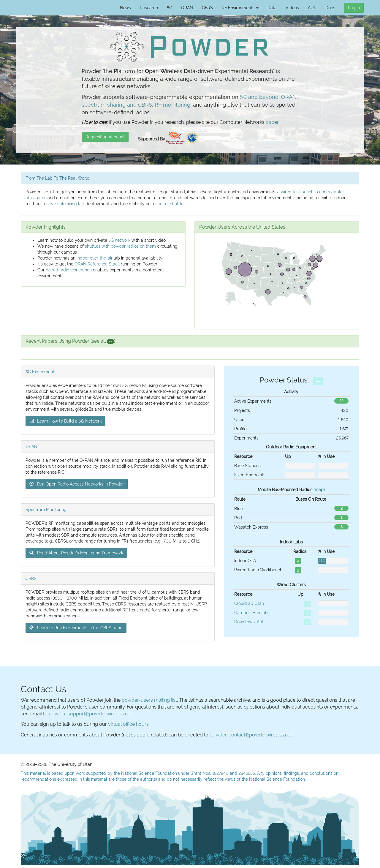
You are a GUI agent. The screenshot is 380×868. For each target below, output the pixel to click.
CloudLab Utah (249, 603)
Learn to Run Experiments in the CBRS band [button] (76, 628)
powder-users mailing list (149, 700)
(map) (319, 490)
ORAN (187, 8)
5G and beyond (259, 97)
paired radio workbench (69, 270)
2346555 (247, 773)
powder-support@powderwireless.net (90, 714)
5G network (119, 240)
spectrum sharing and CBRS (117, 105)
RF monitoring (172, 105)
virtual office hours (128, 724)
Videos (292, 8)
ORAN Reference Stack (97, 264)
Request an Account (105, 137)
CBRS (207, 8)
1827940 (220, 773)
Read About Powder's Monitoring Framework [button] (76, 553)
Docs (330, 8)
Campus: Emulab (251, 613)
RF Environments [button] (240, 8)
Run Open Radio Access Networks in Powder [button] (77, 484)
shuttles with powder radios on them (120, 246)
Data (272, 8)
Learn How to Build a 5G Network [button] (65, 421)
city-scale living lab (65, 204)
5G (170, 8)
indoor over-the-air (95, 258)
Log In (354, 8)
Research (149, 8)
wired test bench (297, 192)
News (125, 8)
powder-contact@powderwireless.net (251, 735)
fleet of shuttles (170, 204)
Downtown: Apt (249, 622)
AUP (312, 8)
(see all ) (103, 341)
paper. (273, 122)
